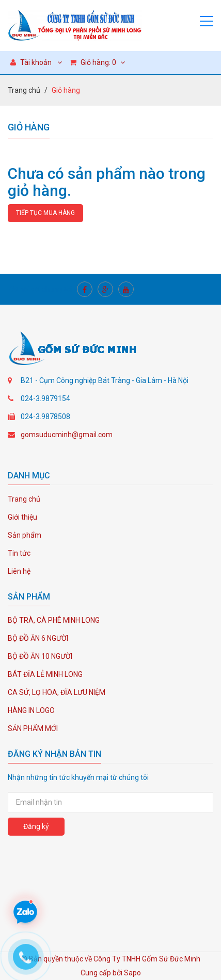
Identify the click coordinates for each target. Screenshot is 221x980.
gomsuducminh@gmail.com (67, 435)
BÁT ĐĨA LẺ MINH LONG (45, 674)
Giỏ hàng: (97, 62)
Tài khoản (31, 62)
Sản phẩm (25, 535)
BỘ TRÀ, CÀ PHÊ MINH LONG (54, 620)
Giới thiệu (22, 517)
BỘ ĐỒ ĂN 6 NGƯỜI (38, 638)
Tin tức (19, 553)
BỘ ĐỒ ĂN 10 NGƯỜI (40, 656)
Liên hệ (19, 571)
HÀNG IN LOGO (31, 710)
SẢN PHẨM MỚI (33, 728)
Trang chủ (24, 90)
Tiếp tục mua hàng (45, 213)
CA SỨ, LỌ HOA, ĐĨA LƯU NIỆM (57, 692)
